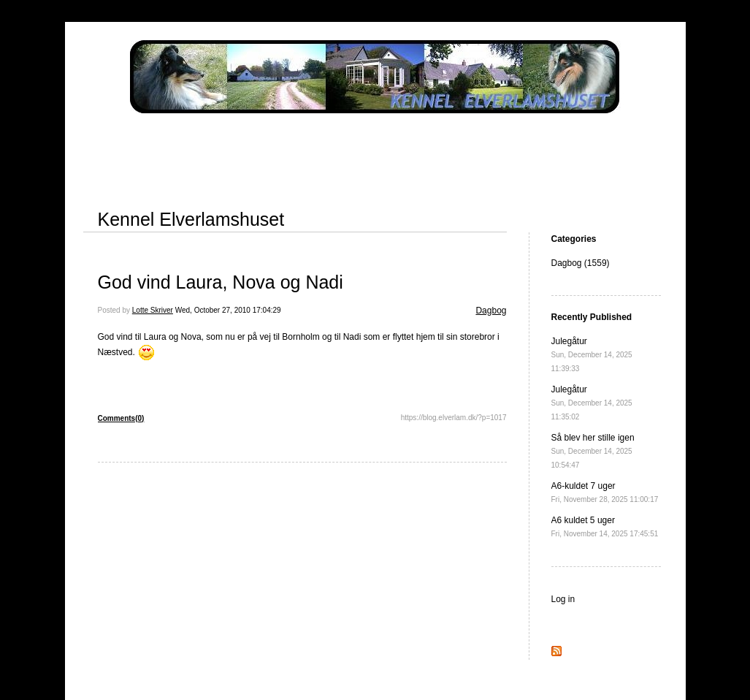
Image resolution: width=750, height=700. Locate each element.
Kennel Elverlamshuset (191, 219)
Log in (563, 599)
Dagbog (491, 311)
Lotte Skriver (153, 310)
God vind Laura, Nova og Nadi (221, 282)
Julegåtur (592, 354)
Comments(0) (121, 418)
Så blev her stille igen (593, 451)
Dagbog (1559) (581, 263)
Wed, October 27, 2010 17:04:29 (228, 310)
